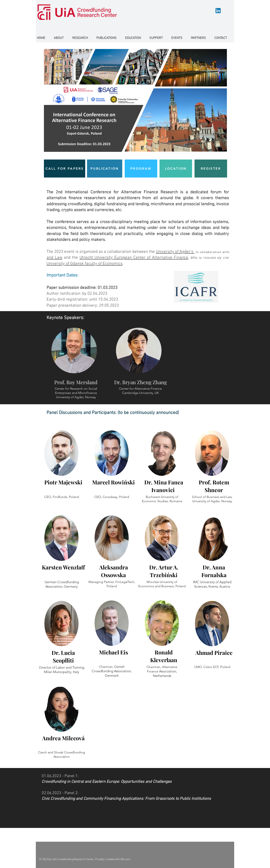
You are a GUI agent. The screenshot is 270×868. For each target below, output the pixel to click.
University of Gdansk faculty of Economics (85, 264)
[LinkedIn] (218, 11)
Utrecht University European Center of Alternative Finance (134, 258)
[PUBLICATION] (105, 169)
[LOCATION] (176, 169)
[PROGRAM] (141, 169)
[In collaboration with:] (213, 252)
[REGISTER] (211, 169)
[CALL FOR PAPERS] (65, 169)
